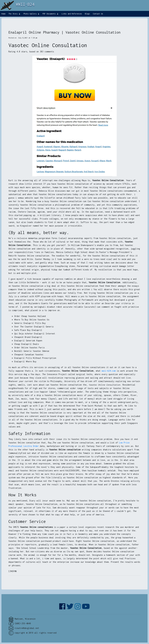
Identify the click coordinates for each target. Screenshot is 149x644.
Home (3, 14)
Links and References (72, 14)
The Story (13, 14)
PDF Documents (49, 14)
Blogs (87, 14)
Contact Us (98, 14)
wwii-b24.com (109, 371)
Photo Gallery (30, 14)
